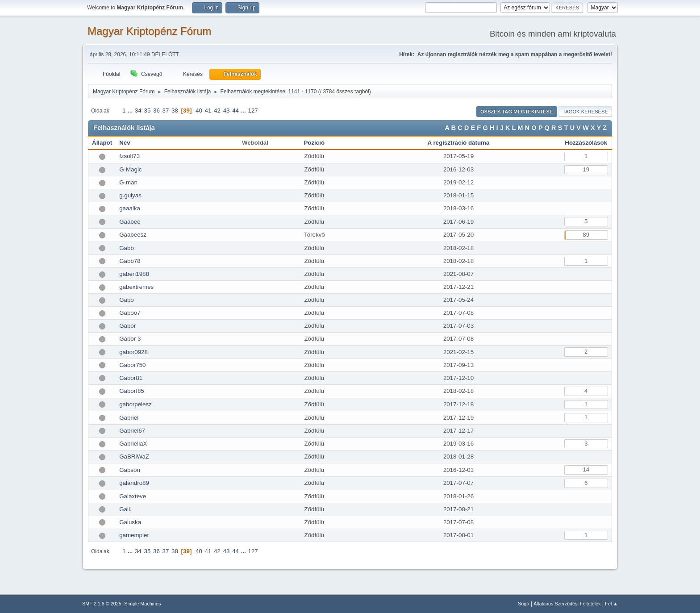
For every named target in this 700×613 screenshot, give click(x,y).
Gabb (127, 248)
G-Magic (130, 169)
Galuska (130, 522)
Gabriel (129, 418)
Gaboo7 (130, 313)
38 (175, 111)
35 (147, 111)
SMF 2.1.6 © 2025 (102, 604)
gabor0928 (133, 352)
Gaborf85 (132, 391)
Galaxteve (133, 496)
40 (199, 111)
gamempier (134, 535)
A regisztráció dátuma (459, 143)
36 (156, 111)
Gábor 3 (130, 339)
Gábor (127, 326)
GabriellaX (133, 444)
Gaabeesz (133, 235)
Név (125, 143)
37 (166, 111)
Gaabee (130, 222)
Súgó (523, 604)
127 (253, 111)
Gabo (127, 300)
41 (208, 111)
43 (227, 111)
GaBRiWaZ (134, 457)
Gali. (125, 509)
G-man (128, 182)
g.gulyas (130, 195)
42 (217, 111)
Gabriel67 (132, 431)
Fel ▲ (611, 604)
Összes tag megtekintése (517, 112)
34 (138, 111)
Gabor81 (131, 378)
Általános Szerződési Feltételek (567, 604)
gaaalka (130, 208)
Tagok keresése (585, 112)
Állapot (102, 143)
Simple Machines (142, 604)
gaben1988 (134, 274)
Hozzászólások (586, 143)
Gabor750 (132, 365)
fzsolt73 (129, 156)
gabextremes (136, 287)
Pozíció (314, 143)
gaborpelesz (135, 404)
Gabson (130, 470)
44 (235, 111)
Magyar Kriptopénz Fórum (149, 31)
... (131, 111)
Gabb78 (130, 261)
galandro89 (134, 483)
